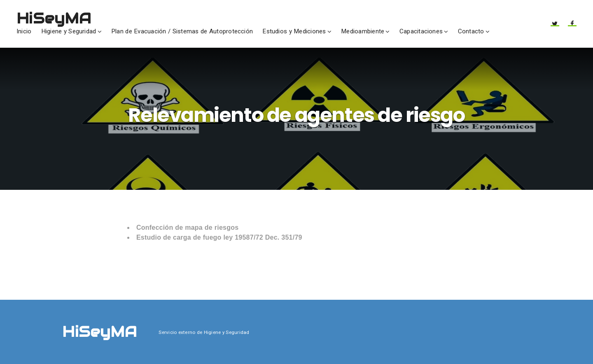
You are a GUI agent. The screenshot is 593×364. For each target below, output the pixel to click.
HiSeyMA (54, 18)
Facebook (572, 26)
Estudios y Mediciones (294, 31)
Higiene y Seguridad (69, 31)
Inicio (24, 31)
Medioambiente (363, 31)
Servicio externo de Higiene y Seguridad (204, 332)
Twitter (555, 26)
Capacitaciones (421, 31)
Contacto (471, 31)
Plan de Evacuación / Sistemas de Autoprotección (182, 31)
